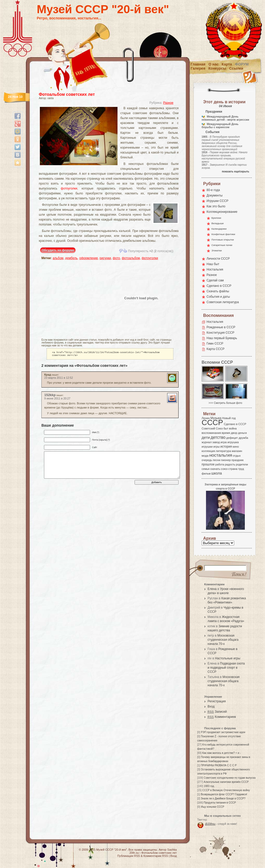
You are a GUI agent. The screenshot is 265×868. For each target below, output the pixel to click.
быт (226, 428)
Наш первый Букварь (222, 338)
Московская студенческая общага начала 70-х (223, 640)
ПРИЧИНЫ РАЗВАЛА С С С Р (219, 765)
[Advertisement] (72, 298)
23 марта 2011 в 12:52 (59, 379)
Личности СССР (218, 259)
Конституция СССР (220, 333)
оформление (89, 258)
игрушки (207, 447)
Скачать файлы (218, 291)
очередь (207, 460)
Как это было (216, 206)
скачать (215, 469)
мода (205, 456)
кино (236, 447)
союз (224, 469)
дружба (243, 438)
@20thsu (210, 824)
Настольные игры (227, 658)
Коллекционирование (222, 212)
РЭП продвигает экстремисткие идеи (223, 732)
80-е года (213, 190)
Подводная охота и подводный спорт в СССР (226, 668)
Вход (211, 706)
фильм (206, 473)
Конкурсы (217, 68)
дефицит (232, 438)
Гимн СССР (215, 344)
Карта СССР (215, 349)
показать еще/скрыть (235, 172)
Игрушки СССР (217, 201)
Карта (227, 64)
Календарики (219, 229)
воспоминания (211, 433)
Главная (198, 64)
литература (223, 451)
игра (224, 442)
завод (216, 442)
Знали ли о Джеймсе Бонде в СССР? (223, 798)
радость (230, 464)
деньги (242, 433)
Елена (212, 589)
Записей (217, 712)
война (233, 428)
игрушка (233, 442)
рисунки (105, 258)
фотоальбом (131, 258)
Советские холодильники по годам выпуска (230, 778)
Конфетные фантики (223, 234)
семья (205, 469)
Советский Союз (212, 428)
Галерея (198, 68)
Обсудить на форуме (58, 250)
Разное (168, 103)
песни (216, 460)
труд (241, 469)
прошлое (208, 464)
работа (220, 464)
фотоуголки (69, 188)
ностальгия (220, 455)
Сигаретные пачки (222, 245)
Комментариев (222, 717)
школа (216, 473)
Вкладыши (218, 223)
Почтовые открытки (223, 240)
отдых (237, 456)
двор (234, 433)
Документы (215, 195)
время (226, 433)
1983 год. (209, 786)
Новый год (229, 418)
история (226, 447)
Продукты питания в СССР (220, 803)
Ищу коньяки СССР (213, 807)
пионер (226, 460)
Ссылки (236, 68)
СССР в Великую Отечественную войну (226, 790)
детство (218, 437)
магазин (237, 451)
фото (116, 258)
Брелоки (216, 218)
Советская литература (223, 302)
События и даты (218, 297)
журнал (207, 442)
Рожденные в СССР (221, 327)
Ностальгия (215, 269)
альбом (58, 258)
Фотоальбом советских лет (67, 94)
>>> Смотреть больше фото (225, 403)
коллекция (208, 451)
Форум (242, 64)
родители (242, 464)
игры (216, 447)
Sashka (172, 850)
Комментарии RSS (156, 856)
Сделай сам (215, 280)
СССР (212, 422)
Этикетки (217, 250)
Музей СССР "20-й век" (103, 9)
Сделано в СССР (219, 286)
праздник (238, 460)
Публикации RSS (128, 856)
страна (233, 469)
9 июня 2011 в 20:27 (57, 399)
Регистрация (217, 701)
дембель (71, 258)
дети (206, 437)
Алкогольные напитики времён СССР (226, 782)
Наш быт (213, 264)
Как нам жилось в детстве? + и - (221, 753)
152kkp (50, 396)
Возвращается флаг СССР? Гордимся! (224, 794)
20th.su (134, 853)
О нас (214, 64)
